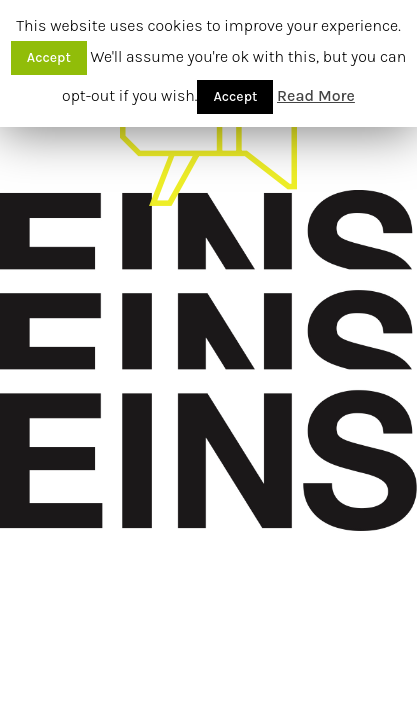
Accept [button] (49, 57)
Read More (316, 95)
